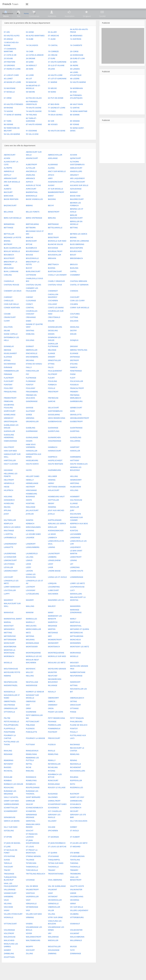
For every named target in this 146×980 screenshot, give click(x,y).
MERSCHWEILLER (33, 638)
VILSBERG (74, 922)
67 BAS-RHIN (54, 113)
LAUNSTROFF (54, 562)
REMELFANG (31, 763)
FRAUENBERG (32, 400)
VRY (50, 942)
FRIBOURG (8, 410)
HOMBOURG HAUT (56, 505)
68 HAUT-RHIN (76, 113)
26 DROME (31, 67)
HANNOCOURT (55, 459)
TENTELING (75, 868)
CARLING (8, 284)
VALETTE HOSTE (77, 895)
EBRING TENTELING (79, 358)
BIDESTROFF (53, 246)
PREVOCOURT (54, 747)
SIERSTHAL (31, 829)
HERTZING (75, 492)
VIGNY (7, 919)
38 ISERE (30, 77)
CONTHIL (30, 316)
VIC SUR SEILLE (77, 915)
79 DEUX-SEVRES (55, 123)
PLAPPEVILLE (10, 737)
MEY (50, 645)
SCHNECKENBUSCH (34, 816)
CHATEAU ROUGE (12, 293)
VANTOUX (30, 902)
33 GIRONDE (9, 74)
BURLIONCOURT (33, 280)
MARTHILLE (75, 631)
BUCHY (29, 277)
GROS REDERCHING (57, 427)
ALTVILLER (30, 176)
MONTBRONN (10, 655)
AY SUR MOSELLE (55, 197)
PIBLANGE (30, 734)
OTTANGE (74, 717)
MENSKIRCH (9, 638)
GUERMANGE (32, 440)
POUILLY (74, 740)
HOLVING (8, 505)
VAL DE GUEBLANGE (57, 895)
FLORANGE (31, 390)
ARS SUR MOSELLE (12, 190)
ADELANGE (53, 167)
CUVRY (7, 329)
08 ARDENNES (76, 44)
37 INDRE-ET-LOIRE (12, 77)
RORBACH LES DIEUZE (13, 793)
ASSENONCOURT (55, 190)
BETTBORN (31, 236)
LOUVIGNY (31, 599)
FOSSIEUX (74, 393)
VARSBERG (9, 905)
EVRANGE (8, 376)
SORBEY (74, 836)
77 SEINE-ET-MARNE (13, 123)
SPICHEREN (53, 839)
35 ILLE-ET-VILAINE (56, 74)
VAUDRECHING (77, 905)
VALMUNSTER (76, 898)
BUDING (52, 277)
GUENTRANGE (76, 436)
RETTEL (29, 772)
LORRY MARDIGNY (12, 595)
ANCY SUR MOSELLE (57, 180)
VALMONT (52, 898)
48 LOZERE (75, 87)
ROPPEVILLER (76, 789)
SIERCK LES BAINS (12, 829)
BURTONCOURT (55, 280)
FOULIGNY (30, 397)
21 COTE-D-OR (10, 64)
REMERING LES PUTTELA (32, 768)
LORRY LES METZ (77, 592)
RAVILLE (51, 759)
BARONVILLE (31, 204)
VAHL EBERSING (55, 888)
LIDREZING (75, 576)
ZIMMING (52, 962)
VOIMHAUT (75, 932)
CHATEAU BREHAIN (79, 290)
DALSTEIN (8, 335)
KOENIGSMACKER (56, 539)
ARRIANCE (30, 187)
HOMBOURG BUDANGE (31, 504)
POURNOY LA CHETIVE (10, 745)
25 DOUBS (8, 67)
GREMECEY (9, 427)
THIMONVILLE (32, 875)
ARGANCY (74, 183)
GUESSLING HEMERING (9, 445)
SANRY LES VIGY (77, 806)
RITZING (52, 779)
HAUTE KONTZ (32, 472)
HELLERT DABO (33, 485)
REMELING (75, 763)
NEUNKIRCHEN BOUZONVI (55, 689)
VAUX (6, 909)
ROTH (73, 793)
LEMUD (29, 569)
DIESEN (51, 342)
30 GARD (30, 71)
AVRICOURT (31, 197)
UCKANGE (30, 888)
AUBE (6, 194)
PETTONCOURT (33, 730)
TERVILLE (8, 872)
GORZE (29, 423)
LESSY (50, 572)
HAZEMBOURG (54, 479)
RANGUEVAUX (32, 759)
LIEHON (29, 579)
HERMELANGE (32, 492)
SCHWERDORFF (11, 820)
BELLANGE (8, 220)
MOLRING (30, 648)
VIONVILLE (9, 926)
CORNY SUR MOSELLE (80, 316)
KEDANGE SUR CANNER (76, 527)
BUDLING (74, 277)
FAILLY (29, 376)
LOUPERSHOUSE (77, 595)
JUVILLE (51, 522)
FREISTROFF (53, 400)
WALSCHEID (9, 949)
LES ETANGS (9, 572)
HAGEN (29, 450)
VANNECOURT (10, 902)
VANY (50, 902)
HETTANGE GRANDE (57, 495)
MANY (51, 621)
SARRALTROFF (54, 809)
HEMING (52, 488)
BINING (7, 249)
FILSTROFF (53, 383)
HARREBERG (75, 465)
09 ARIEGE (8, 48)
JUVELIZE (30, 522)
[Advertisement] (123, 54)
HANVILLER (75, 459)
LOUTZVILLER (10, 599)
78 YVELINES (31, 123)
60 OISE (73, 100)
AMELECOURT (76, 176)
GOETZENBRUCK (55, 420)
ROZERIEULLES (77, 796)
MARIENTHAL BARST (13, 627)
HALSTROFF (9, 456)
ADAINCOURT (32, 167)
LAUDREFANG (10, 562)
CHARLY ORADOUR (56, 290)
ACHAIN (74, 163)
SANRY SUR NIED (11, 809)
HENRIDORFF (76, 488)
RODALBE (8, 786)
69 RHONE (8, 116)
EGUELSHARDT (10, 362)
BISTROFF (8, 253)
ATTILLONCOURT (78, 190)
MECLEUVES (31, 634)
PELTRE (7, 727)
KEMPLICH (8, 532)
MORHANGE (75, 661)
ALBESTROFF (31, 173)
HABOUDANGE (10, 450)
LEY (72, 572)
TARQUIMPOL (54, 868)
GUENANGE (53, 436)
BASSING (52, 208)
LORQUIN (52, 592)
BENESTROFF (54, 220)
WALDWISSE (53, 945)
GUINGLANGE (32, 446)
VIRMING (30, 926)
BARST (51, 204)
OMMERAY (53, 713)
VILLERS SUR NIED (34, 922)
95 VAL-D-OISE (32, 143)
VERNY (73, 912)
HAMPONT (75, 456)
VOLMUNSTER (76, 938)
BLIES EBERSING (77, 253)
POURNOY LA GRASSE (35, 747)
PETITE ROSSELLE (11, 730)
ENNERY (52, 365)
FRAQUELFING (10, 400)
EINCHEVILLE (32, 362)
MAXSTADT (9, 634)
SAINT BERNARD (33, 806)
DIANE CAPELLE (11, 342)
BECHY (51, 214)
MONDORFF (53, 652)
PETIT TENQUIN (77, 727)
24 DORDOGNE (77, 64)
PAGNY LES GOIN (55, 720)
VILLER (51, 919)
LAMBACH (52, 546)
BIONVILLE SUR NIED (57, 249)
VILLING (51, 922)
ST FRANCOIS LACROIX (32, 844)
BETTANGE (9, 236)
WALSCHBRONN (77, 945)
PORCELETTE (31, 740)
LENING (73, 569)
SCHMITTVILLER (11, 816)
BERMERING (9, 233)
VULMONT (75, 942)
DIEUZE (73, 342)
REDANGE (8, 763)
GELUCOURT (53, 416)
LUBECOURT (53, 599)
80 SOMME (75, 123)
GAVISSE (30, 416)
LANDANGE (75, 546)
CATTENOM (31, 284)
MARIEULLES (31, 627)
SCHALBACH (75, 813)
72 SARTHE (75, 116)
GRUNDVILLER (32, 430)
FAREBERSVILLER (11, 379)
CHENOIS (74, 299)
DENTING (30, 339)
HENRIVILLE (9, 492)
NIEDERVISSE (32, 694)
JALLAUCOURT (32, 519)
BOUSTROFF (9, 267)
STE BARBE (75, 861)
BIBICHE (29, 246)
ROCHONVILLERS (78, 779)
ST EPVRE (8, 845)
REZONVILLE (76, 772)
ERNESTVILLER (54, 369)
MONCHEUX (75, 648)
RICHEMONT (76, 776)
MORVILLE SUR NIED (57, 665)
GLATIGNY (30, 420)
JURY (72, 519)
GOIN (73, 420)
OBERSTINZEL (10, 710)
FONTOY (30, 393)
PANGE (73, 720)
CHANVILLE (9, 290)
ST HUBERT (75, 845)
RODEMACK (31, 786)
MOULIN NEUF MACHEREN (32, 670)
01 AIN (7, 41)
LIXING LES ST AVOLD (57, 586)
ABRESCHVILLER (55, 163)
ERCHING (30, 369)
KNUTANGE (9, 539)
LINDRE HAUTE (77, 579)
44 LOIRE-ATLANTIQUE (76, 82)
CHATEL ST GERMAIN (79, 293)
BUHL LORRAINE (11, 280)
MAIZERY (30, 609)
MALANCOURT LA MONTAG (78, 607)
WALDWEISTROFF (34, 945)
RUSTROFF (75, 802)
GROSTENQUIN (11, 430)
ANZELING (30, 183)
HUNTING (30, 512)
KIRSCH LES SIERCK (12, 536)
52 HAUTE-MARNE (78, 91)
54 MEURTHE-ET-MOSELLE (33, 95)
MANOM (30, 621)
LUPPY (7, 602)
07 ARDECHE (53, 44)
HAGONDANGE (55, 450)
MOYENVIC (31, 677)
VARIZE (73, 902)
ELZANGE (8, 365)
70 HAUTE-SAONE (34, 116)
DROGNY (74, 355)
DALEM (51, 329)
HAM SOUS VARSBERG (31, 454)
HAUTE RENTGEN (55, 472)
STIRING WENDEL (33, 865)
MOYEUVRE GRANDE (57, 677)
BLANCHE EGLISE (55, 253)
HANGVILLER (32, 459)
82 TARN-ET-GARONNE (31, 128)
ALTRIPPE (8, 176)
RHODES (8, 776)
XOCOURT (30, 959)
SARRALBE (30, 809)
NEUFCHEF (53, 684)
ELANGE (51, 362)
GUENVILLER (9, 440)
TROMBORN (75, 882)
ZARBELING (9, 962)
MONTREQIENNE (33, 661)
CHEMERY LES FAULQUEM (32, 298)
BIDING (73, 246)
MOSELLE (74, 665)
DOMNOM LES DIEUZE (54, 347)
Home (27, 22)
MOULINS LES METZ (57, 671)
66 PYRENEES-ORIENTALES (32, 111)
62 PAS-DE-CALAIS (34, 107)
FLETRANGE (31, 386)
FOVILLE (52, 397)
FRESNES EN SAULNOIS (31, 405)
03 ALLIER (52, 41)
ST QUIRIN (52, 861)
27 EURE (52, 67)
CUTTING (74, 326)
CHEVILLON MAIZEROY (53, 304)
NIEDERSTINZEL (11, 694)
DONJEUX (74, 349)
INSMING (52, 515)
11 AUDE (52, 48)
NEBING (7, 684)
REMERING (9, 769)
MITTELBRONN (77, 645)
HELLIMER (52, 485)
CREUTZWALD (54, 326)
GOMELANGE (10, 423)
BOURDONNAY (32, 260)
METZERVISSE (10, 645)
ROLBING (74, 786)
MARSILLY (30, 631)
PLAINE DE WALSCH (79, 734)
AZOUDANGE (76, 197)
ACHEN (7, 167)
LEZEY (29, 576)
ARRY (50, 187)
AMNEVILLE (9, 180)
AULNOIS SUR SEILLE (79, 194)
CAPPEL (73, 280)
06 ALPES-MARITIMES (35, 44)
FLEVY (73, 386)
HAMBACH (53, 456)
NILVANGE (53, 694)
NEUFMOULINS (11, 690)
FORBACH (52, 393)
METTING (8, 641)
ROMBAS (8, 789)
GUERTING (75, 440)
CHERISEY (8, 306)
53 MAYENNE (10, 97)
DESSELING (53, 339)
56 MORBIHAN (76, 97)
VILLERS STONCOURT (13, 922)
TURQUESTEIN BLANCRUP (10, 887)
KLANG (73, 536)
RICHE (29, 776)
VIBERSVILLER (54, 915)
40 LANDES (75, 77)
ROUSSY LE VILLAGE (57, 796)
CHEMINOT (53, 299)
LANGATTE (9, 556)
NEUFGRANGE (76, 684)
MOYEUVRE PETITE (12, 681)
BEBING (29, 214)
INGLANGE (31, 515)
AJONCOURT (76, 167)
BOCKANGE (53, 256)
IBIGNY (51, 512)
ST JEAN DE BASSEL (12, 852)
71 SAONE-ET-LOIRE (57, 116)
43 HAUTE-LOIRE (55, 84)
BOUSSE (29, 263)
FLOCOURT (9, 390)
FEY (27, 383)
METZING (30, 645)
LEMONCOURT (10, 569)
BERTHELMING (32, 233)
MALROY (52, 615)
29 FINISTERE (10, 71)
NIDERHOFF (75, 690)
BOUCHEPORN (76, 256)
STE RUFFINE (9, 865)
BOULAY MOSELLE (12, 260)
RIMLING (30, 779)
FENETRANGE (76, 379)
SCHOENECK (53, 816)
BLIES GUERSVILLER (12, 256)
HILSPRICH (9, 499)
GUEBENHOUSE (55, 430)
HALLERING (75, 450)
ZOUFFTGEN (9, 966)
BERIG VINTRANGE (34, 227)
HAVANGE (8, 479)
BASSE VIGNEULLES (34, 208)
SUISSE (7, 868)
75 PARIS (52, 120)
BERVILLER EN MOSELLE (76, 231)
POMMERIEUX (54, 737)
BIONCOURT (31, 249)
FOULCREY (8, 397)
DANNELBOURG (55, 335)
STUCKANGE (53, 865)
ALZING (51, 176)
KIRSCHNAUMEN (33, 536)
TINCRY (7, 879)
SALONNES (53, 806)
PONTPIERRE (9, 740)
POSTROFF (53, 740)
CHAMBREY (75, 284)
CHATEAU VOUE (55, 293)
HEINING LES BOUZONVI (76, 477)
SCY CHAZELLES (55, 820)
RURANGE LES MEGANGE (10, 801)
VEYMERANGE (32, 915)
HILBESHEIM (76, 495)
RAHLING (8, 759)
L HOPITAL (8, 543)
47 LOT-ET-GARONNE (57, 87)
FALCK (51, 376)
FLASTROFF (9, 386)
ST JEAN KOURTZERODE (33, 850)
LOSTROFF (30, 595)
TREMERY (74, 879)
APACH (51, 183)
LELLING (30, 565)
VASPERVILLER (32, 905)
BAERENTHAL (32, 201)
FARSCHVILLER (32, 379)
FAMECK (74, 376)
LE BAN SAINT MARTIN (76, 561)
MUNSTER (52, 681)
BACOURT (8, 201)
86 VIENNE (8, 133)
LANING (51, 556)
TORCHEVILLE (32, 879)
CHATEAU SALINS (33, 293)
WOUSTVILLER (54, 955)
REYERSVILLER (54, 772)
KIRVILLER (52, 536)
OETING (73, 710)
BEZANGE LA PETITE (13, 246)
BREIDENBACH (76, 267)
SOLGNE (52, 836)
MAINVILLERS (76, 602)
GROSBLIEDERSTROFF (80, 427)
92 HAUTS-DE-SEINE (57, 139)
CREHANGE (31, 326)
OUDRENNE (31, 720)
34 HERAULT (31, 74)
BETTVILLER (9, 242)
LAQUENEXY (75, 556)
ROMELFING (31, 789)
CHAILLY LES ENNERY (57, 284)
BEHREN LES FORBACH (75, 213)
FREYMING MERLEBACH (76, 405)
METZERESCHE (76, 641)
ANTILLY (8, 183)
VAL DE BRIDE (32, 895)
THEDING (74, 872)
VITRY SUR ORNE (55, 926)
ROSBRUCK (31, 793)
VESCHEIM (8, 915)
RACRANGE (75, 753)
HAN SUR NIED (10, 459)
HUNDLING (9, 512)
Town (10, 4)
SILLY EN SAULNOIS (79, 829)
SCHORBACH (76, 816)
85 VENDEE (75, 129)
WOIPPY (29, 955)
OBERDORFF (53, 706)
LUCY (72, 599)
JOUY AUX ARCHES (56, 519)
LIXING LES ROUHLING (31, 584)
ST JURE (7, 855)
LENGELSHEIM (54, 569)
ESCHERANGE (10, 372)
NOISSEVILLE (9, 700)
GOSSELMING (54, 423)
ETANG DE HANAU (34, 372)
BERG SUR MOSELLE (13, 227)
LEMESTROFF (76, 565)
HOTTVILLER (53, 508)
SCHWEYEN (31, 820)
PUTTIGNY (30, 753)
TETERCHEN (31, 872)
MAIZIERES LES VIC (56, 609)
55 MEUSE (52, 97)
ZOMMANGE (76, 962)
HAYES (29, 479)
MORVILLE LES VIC (34, 665)
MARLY (73, 627)
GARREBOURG (76, 410)
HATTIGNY (75, 469)
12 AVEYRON (76, 48)
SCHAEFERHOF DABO (57, 813)
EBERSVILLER (32, 358)
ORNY (28, 717)
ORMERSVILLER (11, 717)
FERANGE (8, 383)
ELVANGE (74, 362)
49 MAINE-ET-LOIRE (12, 91)
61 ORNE (8, 107)
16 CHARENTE (76, 54)
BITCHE (29, 253)
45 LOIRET (8, 87)
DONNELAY (9, 355)
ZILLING (29, 962)
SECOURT (74, 820)
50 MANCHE (31, 91)
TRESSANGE (9, 882)
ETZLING (74, 372)
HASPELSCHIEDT (55, 469)
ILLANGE (74, 512)
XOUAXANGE (54, 959)
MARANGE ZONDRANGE (76, 620)
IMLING (7, 515)
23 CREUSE (53, 64)
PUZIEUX (52, 753)
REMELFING (53, 763)
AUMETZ (8, 197)
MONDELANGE (32, 652)
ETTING (51, 372)
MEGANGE (52, 634)
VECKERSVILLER (55, 909)
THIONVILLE (53, 875)
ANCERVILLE (31, 180)
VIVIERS (29, 932)
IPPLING (7, 519)
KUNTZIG (74, 539)
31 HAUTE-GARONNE (57, 71)
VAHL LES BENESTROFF (76, 887)
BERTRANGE (53, 233)
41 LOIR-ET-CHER (11, 84)
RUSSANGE (53, 802)
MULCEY (30, 681)
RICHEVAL (8, 779)
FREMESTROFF (10, 406)
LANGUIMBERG (33, 556)
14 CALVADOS (32, 54)
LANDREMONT (10, 552)
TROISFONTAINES (56, 882)
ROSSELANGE (54, 793)
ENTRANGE (75, 365)
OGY (28, 713)
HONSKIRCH (9, 508)
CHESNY (29, 306)
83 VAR (51, 129)
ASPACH (29, 190)
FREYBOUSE (53, 406)
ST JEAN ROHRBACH (57, 852)
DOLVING (30, 349)
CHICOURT (75, 306)
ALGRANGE (53, 173)
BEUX (50, 242)
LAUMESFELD (32, 562)
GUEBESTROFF (76, 430)
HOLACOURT (54, 499)
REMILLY (52, 769)
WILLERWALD (76, 949)
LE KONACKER (10, 565)
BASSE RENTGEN (11, 208)
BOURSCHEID (76, 260)
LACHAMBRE (76, 543)
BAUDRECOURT (77, 208)
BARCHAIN (9, 204)
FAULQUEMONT (55, 379)
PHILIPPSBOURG (11, 734)
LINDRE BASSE (54, 579)
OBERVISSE (31, 710)
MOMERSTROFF (55, 648)
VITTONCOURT (10, 932)
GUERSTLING (54, 440)
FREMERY (74, 400)
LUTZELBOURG (32, 602)
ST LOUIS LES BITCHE (57, 855)
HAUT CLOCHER (11, 472)
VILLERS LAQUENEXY (79, 919)
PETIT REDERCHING (56, 727)
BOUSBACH (9, 263)
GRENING (30, 427)
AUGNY (51, 194)
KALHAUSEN (76, 522)
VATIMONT (53, 905)
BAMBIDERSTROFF (56, 201)
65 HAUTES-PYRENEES (13, 113)
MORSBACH (9, 665)
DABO (29, 329)
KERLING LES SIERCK (57, 532)
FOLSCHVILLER (77, 390)
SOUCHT (30, 839)
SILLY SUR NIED (11, 836)
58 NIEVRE (30, 100)
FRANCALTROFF (77, 397)
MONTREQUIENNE (56, 661)
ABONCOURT (10, 163)
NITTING (74, 694)
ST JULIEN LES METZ (79, 852)
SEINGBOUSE (10, 826)
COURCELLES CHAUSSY (32, 321)
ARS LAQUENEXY (77, 187)
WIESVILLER (53, 949)
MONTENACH (54, 655)
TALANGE (30, 868)
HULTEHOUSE (76, 508)
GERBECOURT (76, 416)
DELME (7, 339)
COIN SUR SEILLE (11, 313)
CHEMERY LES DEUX (13, 299)
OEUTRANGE (9, 713)
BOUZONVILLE (32, 267)
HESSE (7, 495)
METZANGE (53, 641)
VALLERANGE (10, 898)
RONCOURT (53, 789)
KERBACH (30, 532)
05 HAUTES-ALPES (12, 44)
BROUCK (74, 273)
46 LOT (29, 87)
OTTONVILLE (9, 720)
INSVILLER (75, 515)
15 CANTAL (53, 54)
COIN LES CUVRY (77, 309)
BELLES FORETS (33, 220)
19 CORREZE (53, 60)
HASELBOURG (32, 469)
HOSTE (29, 508)
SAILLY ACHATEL (11, 806)
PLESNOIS (30, 737)
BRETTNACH (53, 273)
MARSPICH (53, 631)
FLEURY (51, 386)
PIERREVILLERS (54, 734)
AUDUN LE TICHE (33, 194)
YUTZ (72, 959)
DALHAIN (74, 329)
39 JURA (51, 77)
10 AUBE (30, 48)
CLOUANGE (31, 309)
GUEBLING (31, 436)
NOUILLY (52, 700)
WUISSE (73, 955)
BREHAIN (52, 267)
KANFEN (29, 529)
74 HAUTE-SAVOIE (34, 120)
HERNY (51, 492)
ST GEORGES (53, 845)
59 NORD (52, 100)
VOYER (29, 942)
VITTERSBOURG (77, 926)
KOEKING (30, 539)
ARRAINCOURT (10, 187)
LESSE (28, 572)
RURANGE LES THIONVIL (32, 801)
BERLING (52, 227)
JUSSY (6, 522)
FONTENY (8, 393)
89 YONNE (75, 133)
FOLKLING (52, 390)
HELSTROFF (9, 488)
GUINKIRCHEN (54, 446)
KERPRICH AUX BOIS (79, 532)
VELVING (8, 912)
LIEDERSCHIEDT (11, 579)
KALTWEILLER (10, 529)
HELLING (74, 485)
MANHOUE (9, 621)
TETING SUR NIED (56, 872)
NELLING (30, 684)
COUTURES (75, 322)
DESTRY (73, 339)
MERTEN (52, 638)
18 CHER (30, 60)
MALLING (30, 615)
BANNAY (74, 201)
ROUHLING (9, 796)
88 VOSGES (53, 133)
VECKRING (75, 909)
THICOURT (8, 875)
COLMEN (74, 313)
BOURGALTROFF (55, 260)
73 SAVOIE (8, 120)
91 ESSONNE (31, 139)
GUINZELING (76, 446)
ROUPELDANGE (33, 796)
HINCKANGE (31, 499)
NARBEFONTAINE (78, 681)
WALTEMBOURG (33, 949)
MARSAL (8, 631)
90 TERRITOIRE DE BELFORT (12, 138)
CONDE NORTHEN (12, 316)
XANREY (7, 959)
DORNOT (30, 355)
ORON (51, 717)
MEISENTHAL (76, 634)
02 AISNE (30, 41)
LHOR (50, 576)
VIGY (28, 919)
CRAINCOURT (10, 326)
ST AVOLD (74, 839)
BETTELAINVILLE (55, 236)
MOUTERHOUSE (11, 677)
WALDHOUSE (10, 945)
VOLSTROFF (9, 942)
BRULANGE (9, 277)
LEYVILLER (8, 576)
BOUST (73, 263)
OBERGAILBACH (77, 706)
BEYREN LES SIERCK (79, 242)
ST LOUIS (30, 855)
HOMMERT (75, 505)
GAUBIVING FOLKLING (9, 415)
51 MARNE (53, 91)
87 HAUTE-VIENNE (34, 133)
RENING (74, 769)
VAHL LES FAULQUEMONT (11, 893)
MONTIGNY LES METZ (80, 655)
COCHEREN (53, 309)
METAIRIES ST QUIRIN (80, 638)
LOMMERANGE (77, 586)
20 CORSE (74, 60)
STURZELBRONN (77, 865)
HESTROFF (30, 495)
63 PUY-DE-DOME (56, 107)
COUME (7, 322)
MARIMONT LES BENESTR (55, 626)
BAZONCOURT (10, 214)
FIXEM (73, 383)
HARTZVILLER (10, 469)
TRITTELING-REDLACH (35, 882)
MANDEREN (75, 615)
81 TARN (8, 129)
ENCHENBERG (32, 365)
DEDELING (75, 335)
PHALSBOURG (76, 730)
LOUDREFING (54, 595)
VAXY (28, 909)
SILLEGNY (52, 829)
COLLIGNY (52, 313)
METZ (28, 641)
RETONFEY (8, 772)
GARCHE (52, 410)
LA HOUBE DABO (33, 543)
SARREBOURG (76, 809)
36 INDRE (74, 74)
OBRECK (52, 710)
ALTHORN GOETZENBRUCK (77, 172)
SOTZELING (9, 839)
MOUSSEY (74, 671)
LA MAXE (52, 543)
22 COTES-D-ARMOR (35, 64)
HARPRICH (53, 465)
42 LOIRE (30, 84)
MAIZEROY (9, 609)
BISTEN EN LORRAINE (80, 249)
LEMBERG (52, 565)
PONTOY (74, 737)
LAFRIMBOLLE (10, 546)
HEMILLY (30, 488)
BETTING (74, 236)
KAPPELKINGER (55, 529)
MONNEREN (75, 652)
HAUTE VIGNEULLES (79, 472)
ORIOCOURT (76, 713)
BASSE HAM (75, 204)
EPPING (7, 369)
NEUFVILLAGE (32, 690)
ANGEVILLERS (76, 180)
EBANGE (7, 358)
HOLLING (74, 499)
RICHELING (53, 776)
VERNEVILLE (53, 912)
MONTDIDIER (32, 655)
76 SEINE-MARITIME (79, 120)
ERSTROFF (74, 369)
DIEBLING (30, 342)
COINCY (29, 313)
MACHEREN (53, 602)
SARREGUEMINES (11, 813)
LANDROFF (31, 552)
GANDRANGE (32, 410)
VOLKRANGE (9, 938)
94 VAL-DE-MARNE (12, 143)
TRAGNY (52, 879)
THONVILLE (75, 875)
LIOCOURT (8, 586)
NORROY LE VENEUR (35, 700)
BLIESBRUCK (31, 256)
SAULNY (29, 813)
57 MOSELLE (9, 100)
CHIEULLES (9, 309)
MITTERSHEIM (10, 648)
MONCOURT (9, 652)
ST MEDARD (75, 855)
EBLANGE (52, 358)
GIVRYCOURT (10, 420)
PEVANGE (52, 730)
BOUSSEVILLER (54, 263)
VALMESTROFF (32, 898)
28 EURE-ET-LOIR (77, 67)
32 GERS (74, 71)
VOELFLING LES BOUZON (55, 931)
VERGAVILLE (31, 912)
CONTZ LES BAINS (56, 316)
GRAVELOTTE (76, 423)
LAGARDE (30, 546)
